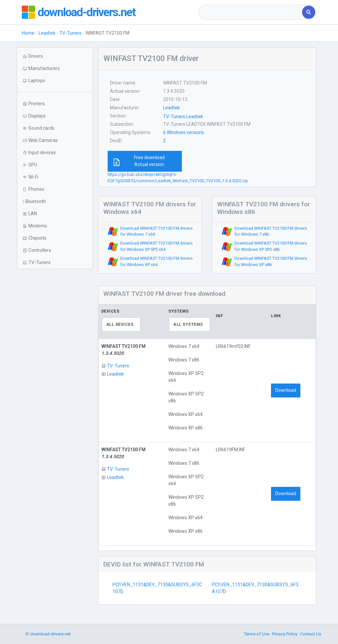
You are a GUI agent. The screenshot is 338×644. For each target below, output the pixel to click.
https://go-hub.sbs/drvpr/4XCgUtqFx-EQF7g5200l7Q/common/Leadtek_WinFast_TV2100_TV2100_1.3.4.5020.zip (178, 178)
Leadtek (47, 33)
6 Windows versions (184, 132)
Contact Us (311, 634)
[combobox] (251, 12)
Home (28, 33)
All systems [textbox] (188, 324)
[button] (55, 81)
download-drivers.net (87, 12)
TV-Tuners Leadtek (183, 117)
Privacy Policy (285, 634)
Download (286, 390)
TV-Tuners (70, 33)
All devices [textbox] (120, 324)
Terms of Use (257, 634)
